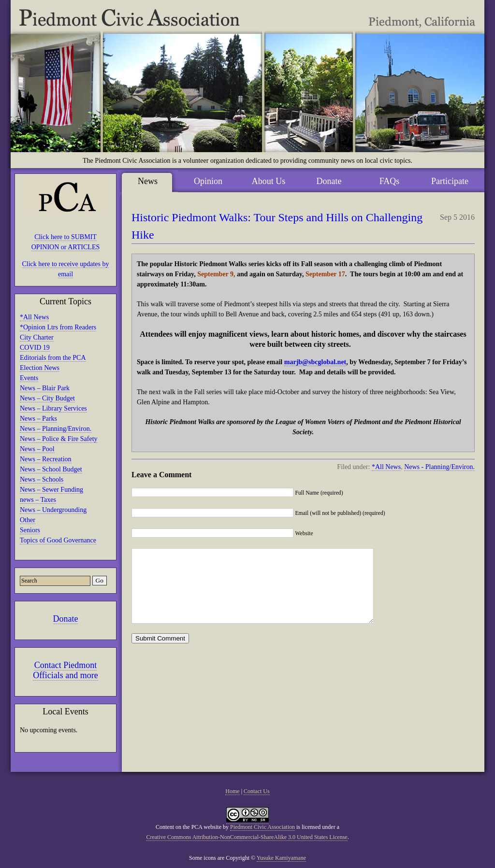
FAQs (390, 181)
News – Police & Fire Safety (59, 439)
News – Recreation (46, 459)
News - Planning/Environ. (439, 467)
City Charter (37, 337)
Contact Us (257, 791)
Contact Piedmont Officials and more (66, 670)
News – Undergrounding (53, 510)
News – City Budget (47, 398)
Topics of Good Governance (58, 540)
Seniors (30, 530)
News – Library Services (53, 408)
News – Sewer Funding (51, 490)
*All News (34, 317)
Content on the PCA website (189, 827)
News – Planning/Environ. (56, 429)
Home (232, 791)
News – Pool (37, 449)
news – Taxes (38, 500)
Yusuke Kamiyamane (281, 858)
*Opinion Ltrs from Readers (58, 327)
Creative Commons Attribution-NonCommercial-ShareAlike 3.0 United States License (247, 837)
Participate (450, 181)
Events (29, 378)
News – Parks (38, 419)
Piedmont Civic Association (262, 827)
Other (28, 520)
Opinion (208, 181)
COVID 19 (35, 348)
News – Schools (42, 479)
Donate (66, 619)
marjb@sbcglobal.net (315, 362)
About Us (269, 181)
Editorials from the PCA (53, 358)
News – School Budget (51, 469)
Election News (40, 368)
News (148, 181)
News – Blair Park (45, 388)
